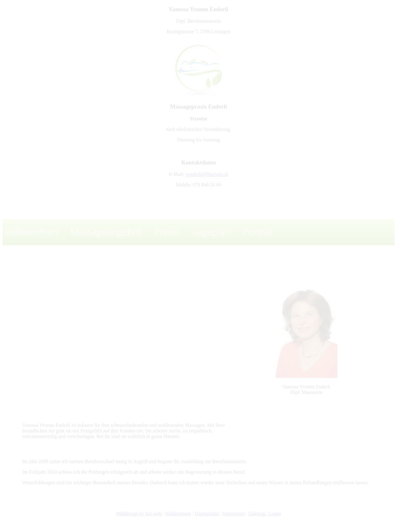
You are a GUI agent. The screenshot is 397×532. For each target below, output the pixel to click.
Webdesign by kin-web (139, 514)
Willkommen (178, 514)
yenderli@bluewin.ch (207, 174)
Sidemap (257, 514)
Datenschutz (207, 514)
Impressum (234, 514)
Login (274, 514)
